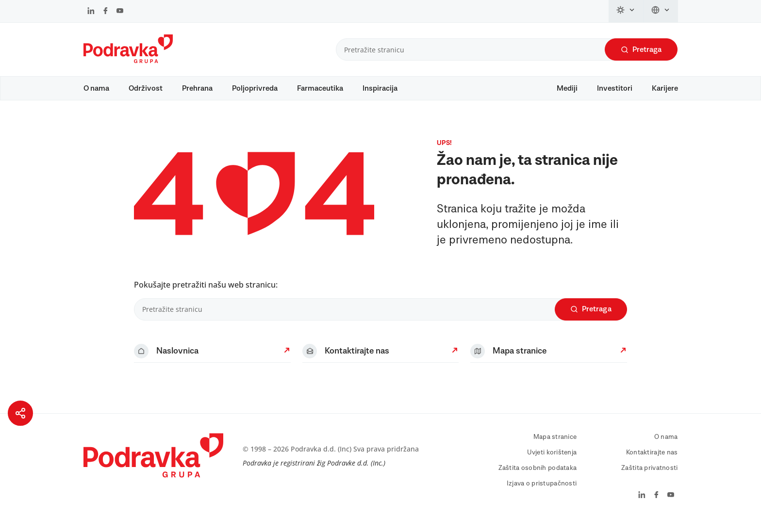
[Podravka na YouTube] (120, 12)
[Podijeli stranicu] (20, 413)
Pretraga (641, 50)
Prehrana (197, 88)
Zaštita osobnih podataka (538, 477)
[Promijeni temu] (626, 11)
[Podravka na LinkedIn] (91, 12)
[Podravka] (128, 61)
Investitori (615, 88)
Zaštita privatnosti (649, 477)
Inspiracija (380, 88)
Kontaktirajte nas (652, 462)
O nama (96, 88)
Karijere (665, 88)
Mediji (567, 88)
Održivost (146, 88)
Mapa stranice (555, 446)
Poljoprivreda (255, 88)
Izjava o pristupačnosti (542, 493)
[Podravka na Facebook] (106, 12)
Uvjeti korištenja (552, 462)
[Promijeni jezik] (661, 11)
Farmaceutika (320, 88)
